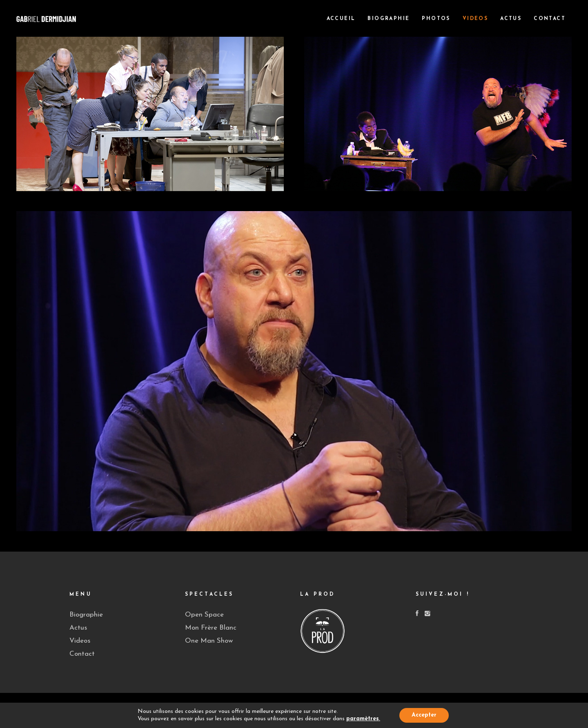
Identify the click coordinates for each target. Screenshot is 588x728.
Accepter (424, 715)
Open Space (204, 615)
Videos (80, 641)
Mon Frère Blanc (211, 628)
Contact (82, 654)
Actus (78, 628)
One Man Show (209, 641)
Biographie (86, 615)
